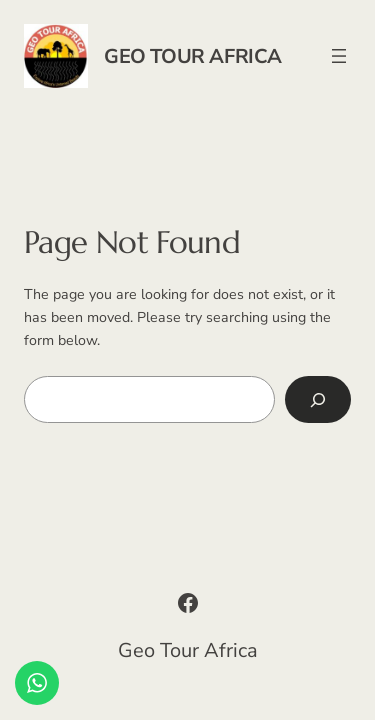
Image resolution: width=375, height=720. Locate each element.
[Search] (318, 399)
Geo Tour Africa (193, 56)
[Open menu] (339, 56)
